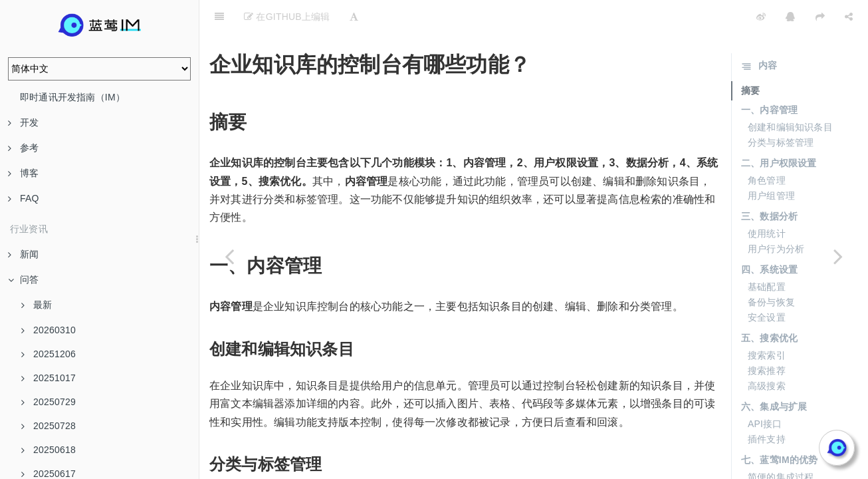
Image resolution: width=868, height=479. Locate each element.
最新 (37, 305)
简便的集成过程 (781, 444)
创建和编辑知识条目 (790, 94)
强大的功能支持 (781, 459)
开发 (23, 122)
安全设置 (767, 284)
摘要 (750, 57)
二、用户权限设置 (779, 130)
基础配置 (767, 253)
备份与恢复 (771, 269)
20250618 (49, 450)
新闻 (23, 254)
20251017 (49, 378)
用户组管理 (771, 162)
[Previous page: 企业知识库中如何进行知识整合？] (229, 256)
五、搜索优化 (769, 305)
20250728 (49, 426)
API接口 (765, 391)
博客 (23, 173)
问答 (23, 279)
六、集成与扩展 (774, 373)
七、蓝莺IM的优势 (779, 426)
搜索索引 (767, 322)
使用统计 (767, 200)
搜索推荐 (767, 337)
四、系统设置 (769, 236)
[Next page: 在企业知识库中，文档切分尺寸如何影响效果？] (838, 256)
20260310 (49, 330)
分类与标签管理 (781, 109)
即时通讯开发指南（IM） (72, 97)
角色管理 (767, 147)
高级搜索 (767, 353)
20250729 (49, 402)
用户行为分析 (776, 216)
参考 (23, 148)
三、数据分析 (769, 183)
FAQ (24, 198)
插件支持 (767, 406)
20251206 (49, 354)
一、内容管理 (769, 77)
